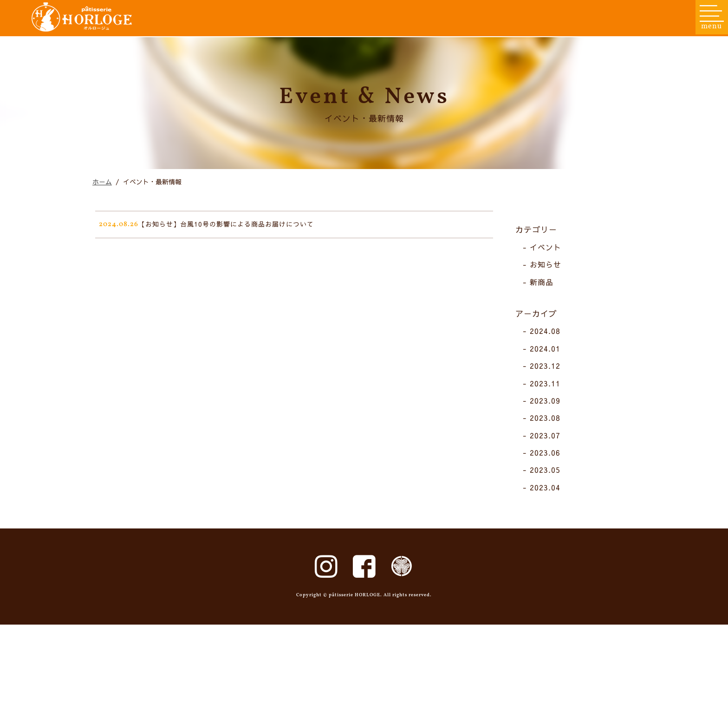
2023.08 (551, 475)
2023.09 (551, 457)
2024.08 (551, 388)
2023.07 (551, 492)
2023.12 (551, 423)
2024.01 (551, 405)
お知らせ (551, 322)
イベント (551, 305)
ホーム (102, 233)
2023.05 (551, 527)
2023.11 (551, 440)
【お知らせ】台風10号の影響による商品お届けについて (240, 282)
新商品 (547, 339)
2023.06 (551, 509)
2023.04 (551, 544)
